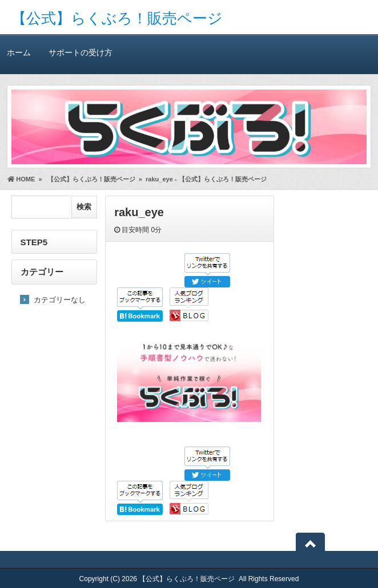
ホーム (19, 52)
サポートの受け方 (80, 52)
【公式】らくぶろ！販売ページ (117, 18)
